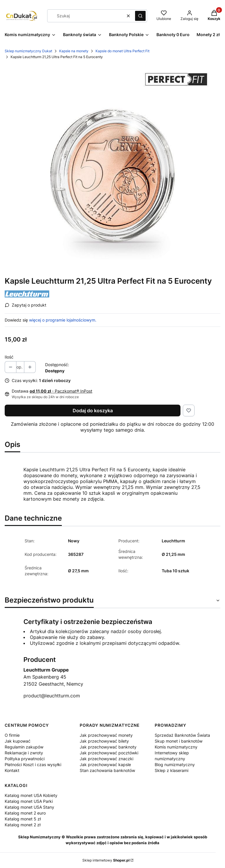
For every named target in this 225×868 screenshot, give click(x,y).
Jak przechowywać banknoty (108, 747)
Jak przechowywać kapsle (105, 764)
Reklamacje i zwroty (24, 753)
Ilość (9, 357)
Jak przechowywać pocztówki (109, 753)
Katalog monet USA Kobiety (31, 795)
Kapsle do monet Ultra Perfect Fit (122, 51)
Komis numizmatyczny (176, 747)
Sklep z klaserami (172, 770)
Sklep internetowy (106, 860)
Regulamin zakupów (24, 747)
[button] (140, 16)
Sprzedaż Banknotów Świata (182, 735)
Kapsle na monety (74, 51)
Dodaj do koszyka (93, 411)
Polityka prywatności (25, 759)
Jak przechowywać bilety (104, 741)
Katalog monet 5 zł (23, 819)
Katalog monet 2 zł (23, 825)
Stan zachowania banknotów (107, 770)
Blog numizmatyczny (175, 764)
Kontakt (12, 770)
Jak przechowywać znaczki (106, 759)
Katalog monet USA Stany (29, 807)
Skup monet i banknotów (179, 741)
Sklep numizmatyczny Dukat (28, 51)
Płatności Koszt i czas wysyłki (33, 764)
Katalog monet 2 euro (25, 813)
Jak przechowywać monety (106, 735)
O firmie (12, 735)
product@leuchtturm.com (52, 696)
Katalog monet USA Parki (29, 801)
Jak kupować (18, 741)
